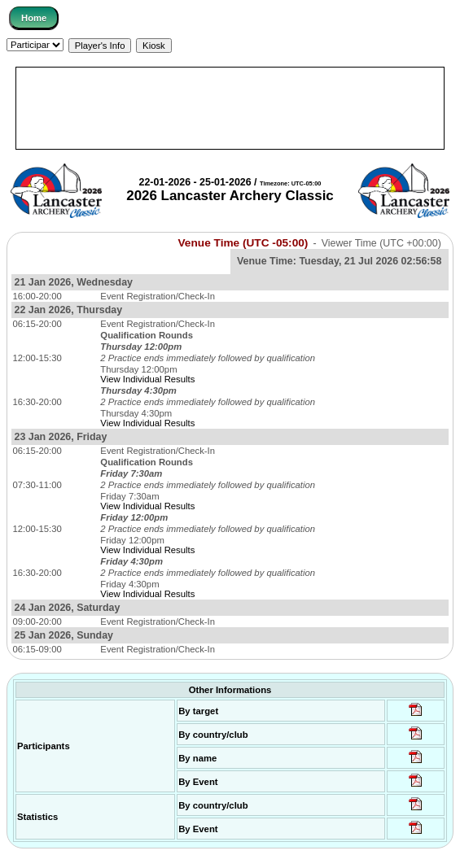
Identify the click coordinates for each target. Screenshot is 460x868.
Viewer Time (381, 243)
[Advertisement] (230, 108)
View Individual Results (147, 379)
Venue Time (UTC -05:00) (243, 243)
